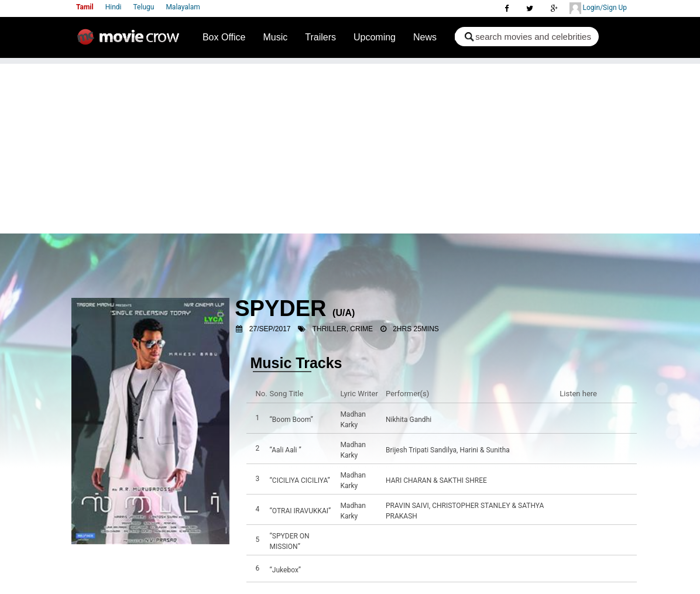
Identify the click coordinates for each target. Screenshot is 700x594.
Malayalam (183, 7)
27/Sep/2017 (270, 329)
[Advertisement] (350, 146)
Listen (572, 420)
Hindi (114, 7)
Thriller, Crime (343, 329)
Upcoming (375, 37)
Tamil (85, 7)
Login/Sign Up (598, 8)
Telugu (144, 7)
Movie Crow (131, 42)
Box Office (224, 37)
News (425, 37)
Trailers (320, 37)
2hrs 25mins (416, 329)
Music (275, 37)
